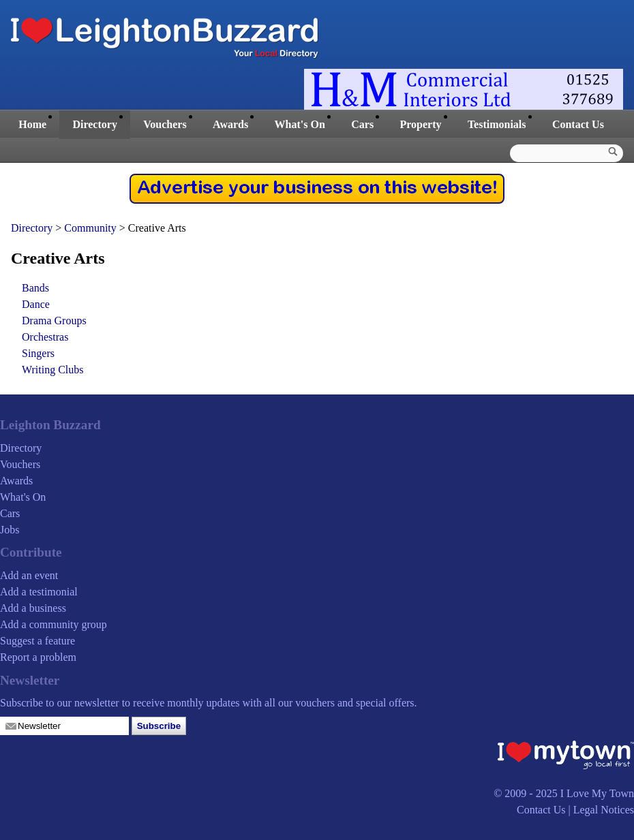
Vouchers (165, 124)
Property (420, 124)
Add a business (33, 608)
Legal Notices (604, 810)
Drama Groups (54, 321)
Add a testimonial (39, 592)
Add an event (29, 575)
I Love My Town (597, 793)
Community (91, 228)
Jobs (10, 530)
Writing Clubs (52, 370)
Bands (35, 288)
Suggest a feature (37, 641)
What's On (300, 124)
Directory (94, 124)
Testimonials (497, 124)
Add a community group (54, 624)
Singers (38, 353)
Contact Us (578, 124)
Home (32, 124)
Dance (36, 304)
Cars (362, 124)
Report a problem (38, 657)
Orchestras (45, 337)
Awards (230, 124)
